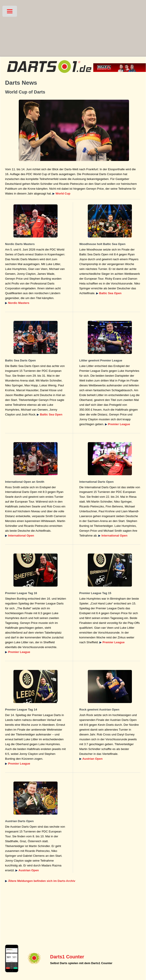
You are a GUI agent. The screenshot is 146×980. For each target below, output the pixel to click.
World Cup (63, 194)
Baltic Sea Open (110, 293)
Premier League (119, 424)
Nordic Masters (19, 303)
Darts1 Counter (67, 957)
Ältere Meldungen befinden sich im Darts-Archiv (42, 881)
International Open (21, 536)
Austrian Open (92, 759)
